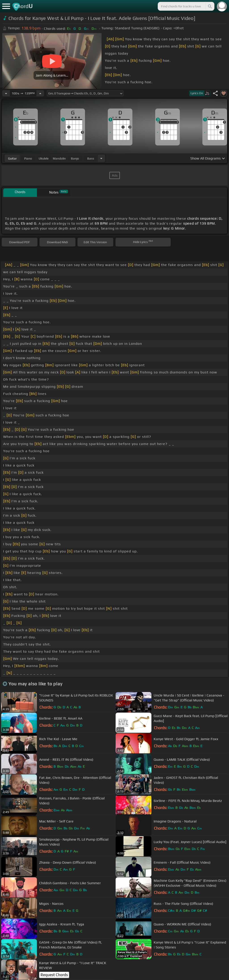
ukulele (44, 158)
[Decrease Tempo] (6, 93)
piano (28, 158)
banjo (75, 158)
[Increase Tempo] (40, 93)
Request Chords (54, 975)
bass (91, 158)
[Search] (210, 6)
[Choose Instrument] (101, 158)
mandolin (59, 158)
